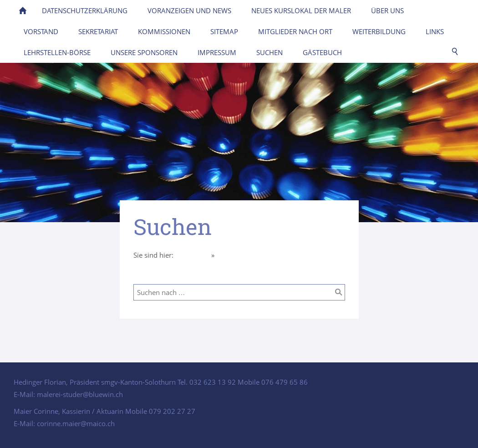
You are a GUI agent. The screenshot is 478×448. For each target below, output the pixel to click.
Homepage (192, 255)
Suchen (228, 255)
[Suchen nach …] (239, 292)
